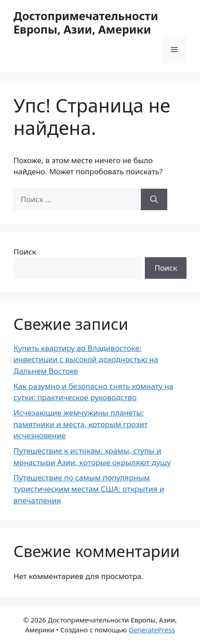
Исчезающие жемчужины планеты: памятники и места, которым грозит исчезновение (80, 424)
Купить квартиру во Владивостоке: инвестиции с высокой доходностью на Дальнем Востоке (86, 359)
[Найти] (154, 199)
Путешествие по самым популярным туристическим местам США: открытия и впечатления (89, 489)
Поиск (25, 252)
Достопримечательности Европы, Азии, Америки (86, 22)
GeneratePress (152, 630)
